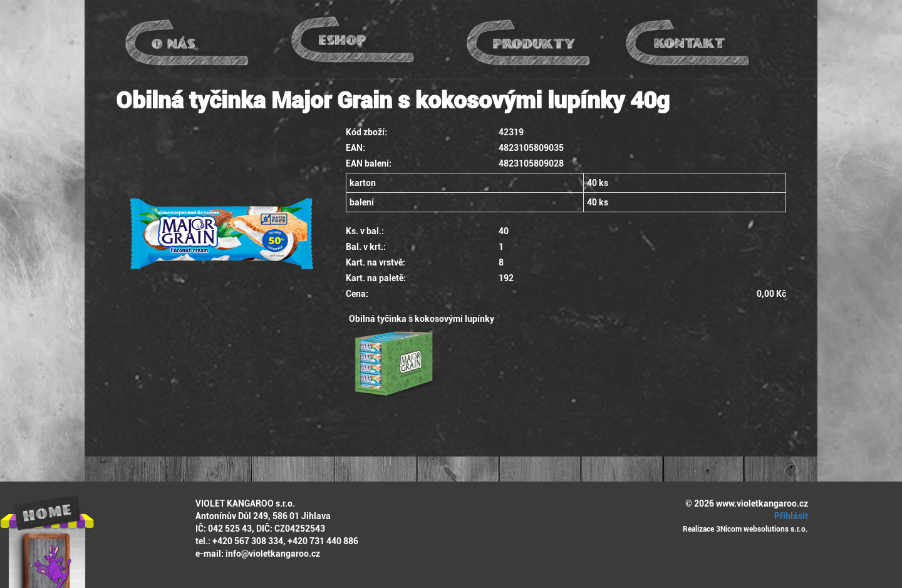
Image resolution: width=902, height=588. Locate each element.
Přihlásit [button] (789, 516)
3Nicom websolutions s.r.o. (762, 529)
